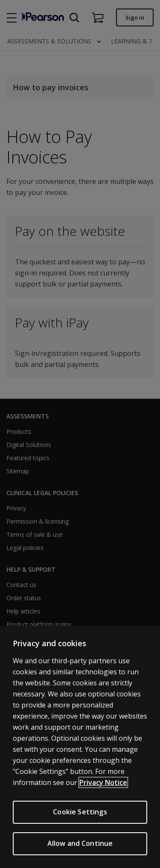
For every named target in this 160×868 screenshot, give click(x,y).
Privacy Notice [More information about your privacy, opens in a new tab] (103, 782)
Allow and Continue (80, 843)
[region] (80, 747)
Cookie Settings (80, 812)
